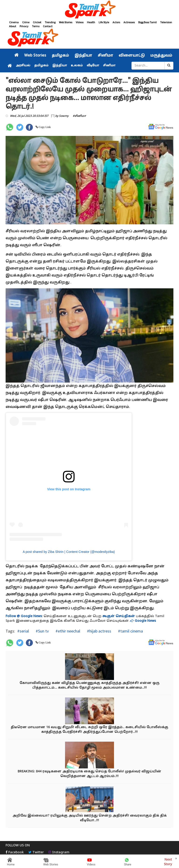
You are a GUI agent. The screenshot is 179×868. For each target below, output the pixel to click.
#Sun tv (42, 631)
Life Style (104, 22)
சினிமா (105, 56)
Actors (116, 22)
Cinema (14, 22)
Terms (36, 26)
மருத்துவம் (161, 56)
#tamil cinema (130, 631)
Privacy (24, 26)
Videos (80, 22)
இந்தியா (83, 56)
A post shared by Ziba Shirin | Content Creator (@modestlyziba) (69, 552)
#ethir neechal (67, 631)
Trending (50, 22)
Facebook (15, 853)
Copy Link (44, 127)
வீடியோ (93, 66)
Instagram (59, 853)
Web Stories (66, 22)
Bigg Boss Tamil (147, 22)
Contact (48, 26)
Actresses (129, 22)
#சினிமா (79, 116)
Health (91, 22)
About (13, 26)
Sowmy (64, 116)
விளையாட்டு (132, 56)
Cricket (37, 22)
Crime (26, 22)
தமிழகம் (60, 56)
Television (166, 22)
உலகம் (77, 66)
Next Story (168, 861)
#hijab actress (99, 631)
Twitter (36, 853)
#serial (23, 631)
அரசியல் (23, 66)
